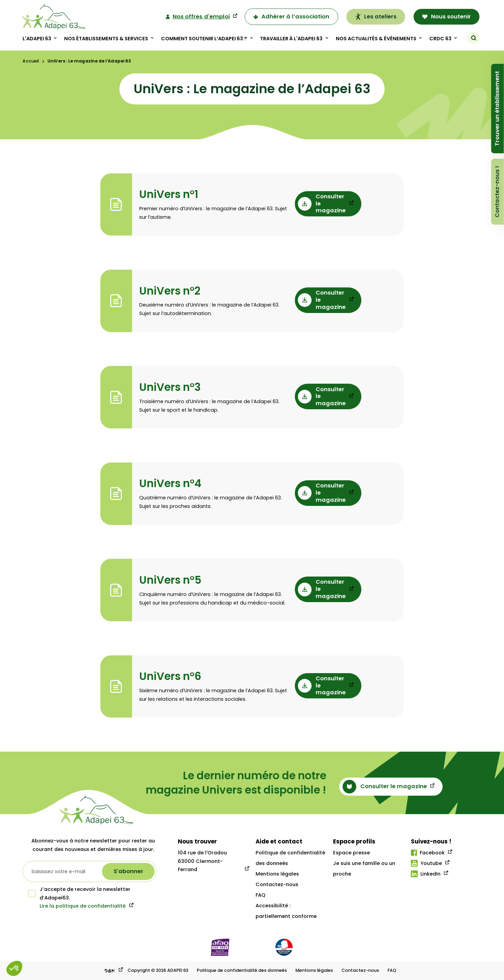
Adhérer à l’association (291, 17)
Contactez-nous (277, 884)
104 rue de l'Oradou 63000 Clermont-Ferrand (202, 861)
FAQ (261, 895)
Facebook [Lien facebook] (428, 853)
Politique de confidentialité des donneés (242, 970)
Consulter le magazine (322, 204)
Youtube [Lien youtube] (426, 863)
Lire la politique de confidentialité (83, 906)
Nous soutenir (447, 17)
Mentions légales (277, 874)
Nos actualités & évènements (376, 39)
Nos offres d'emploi (198, 17)
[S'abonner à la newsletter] (128, 871)
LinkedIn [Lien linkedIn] (426, 874)
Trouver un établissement (497, 109)
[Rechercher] (474, 38)
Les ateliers (376, 17)
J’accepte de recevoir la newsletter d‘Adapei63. (79, 893)
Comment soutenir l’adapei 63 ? (204, 39)
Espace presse (351, 853)
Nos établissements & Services (106, 39)
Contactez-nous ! (497, 192)
